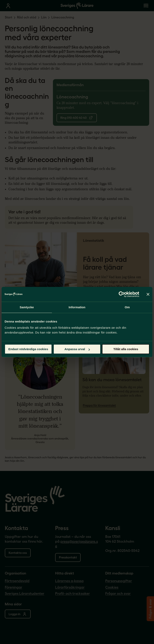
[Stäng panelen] (148, 294)
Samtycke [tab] (27, 307)
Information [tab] (77, 307)
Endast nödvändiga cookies (28, 349)
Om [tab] (127, 307)
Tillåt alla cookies (126, 349)
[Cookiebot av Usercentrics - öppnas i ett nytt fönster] (122, 294)
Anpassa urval (77, 349)
